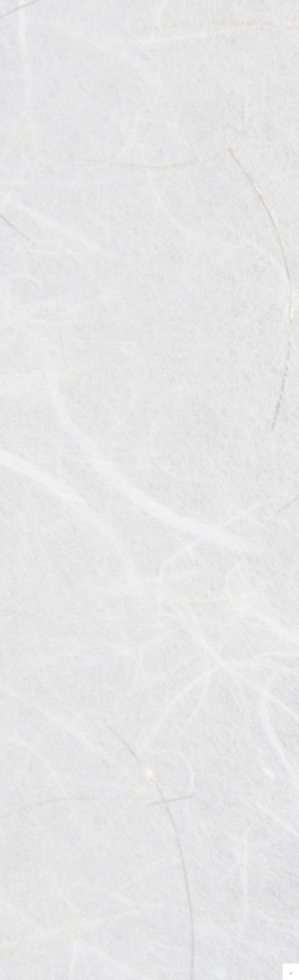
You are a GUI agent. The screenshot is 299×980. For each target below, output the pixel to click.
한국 (295, 18)
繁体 (274, 18)
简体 (285, 18)
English (261, 18)
